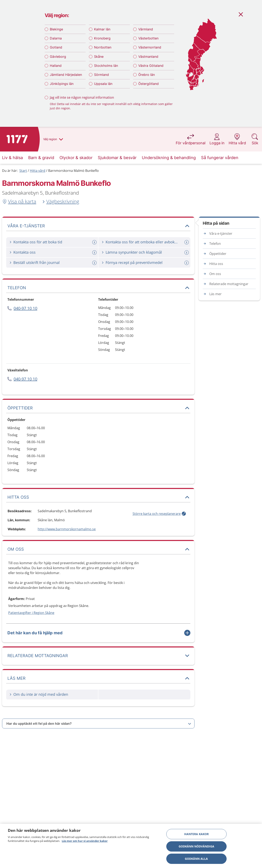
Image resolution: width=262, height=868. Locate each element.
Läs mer (215, 294)
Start (23, 171)
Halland (56, 66)
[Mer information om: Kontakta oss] (95, 253)
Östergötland (148, 84)
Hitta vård (38, 171)
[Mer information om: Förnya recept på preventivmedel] (187, 263)
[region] (131, 846)
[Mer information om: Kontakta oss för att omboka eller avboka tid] (187, 242)
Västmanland (148, 57)
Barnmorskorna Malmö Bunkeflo (73, 171)
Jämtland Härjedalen (66, 75)
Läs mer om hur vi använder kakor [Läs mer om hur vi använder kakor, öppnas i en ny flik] (85, 841)
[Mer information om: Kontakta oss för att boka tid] (95, 242)
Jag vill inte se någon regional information (82, 97)
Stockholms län (106, 66)
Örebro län (147, 75)
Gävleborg (58, 57)
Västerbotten (148, 38)
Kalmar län (102, 29)
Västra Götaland (151, 66)
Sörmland (101, 75)
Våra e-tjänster (221, 233)
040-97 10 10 (25, 308)
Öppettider (218, 254)
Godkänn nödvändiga (196, 846)
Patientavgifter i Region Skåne (31, 613)
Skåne (99, 57)
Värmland (146, 29)
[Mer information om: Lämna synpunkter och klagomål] (187, 253)
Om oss (215, 274)
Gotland (56, 47)
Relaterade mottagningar (229, 284)
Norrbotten (103, 47)
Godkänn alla (196, 859)
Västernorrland (150, 47)
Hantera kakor (196, 834)
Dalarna (56, 38)
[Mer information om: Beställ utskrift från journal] (95, 263)
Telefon (215, 244)
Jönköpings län (62, 84)
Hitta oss (216, 264)
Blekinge (56, 29)
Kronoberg (102, 38)
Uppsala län (103, 84)
